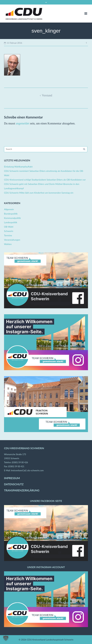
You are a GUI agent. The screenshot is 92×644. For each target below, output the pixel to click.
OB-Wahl (9, 227)
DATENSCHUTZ (14, 484)
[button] (6, 638)
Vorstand (47, 95)
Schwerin (9, 231)
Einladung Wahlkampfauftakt (18, 167)
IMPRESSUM (12, 478)
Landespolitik (11, 222)
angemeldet (23, 123)
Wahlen (8, 244)
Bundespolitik (11, 214)
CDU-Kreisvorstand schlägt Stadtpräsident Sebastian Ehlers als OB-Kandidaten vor (45, 180)
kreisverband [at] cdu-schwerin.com (27, 470)
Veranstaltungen (12, 240)
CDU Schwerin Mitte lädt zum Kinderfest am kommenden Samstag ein (39, 193)
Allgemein (9, 209)
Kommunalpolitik (12, 218)
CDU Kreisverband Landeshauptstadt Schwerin (50, 640)
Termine (8, 235)
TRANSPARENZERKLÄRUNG (22, 490)
